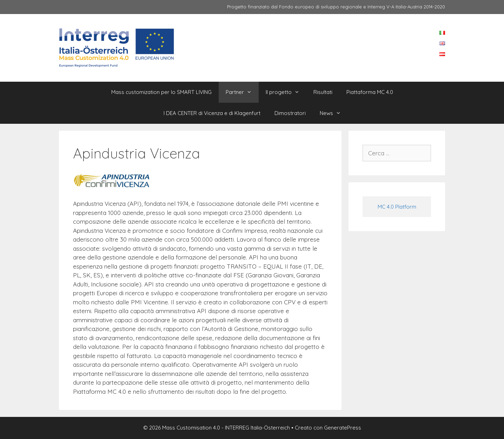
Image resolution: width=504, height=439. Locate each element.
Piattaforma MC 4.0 (370, 92)
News (334, 113)
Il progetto (286, 92)
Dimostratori (290, 113)
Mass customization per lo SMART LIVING (161, 92)
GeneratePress (343, 428)
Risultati (323, 92)
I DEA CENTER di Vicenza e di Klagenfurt (212, 113)
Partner (242, 92)
